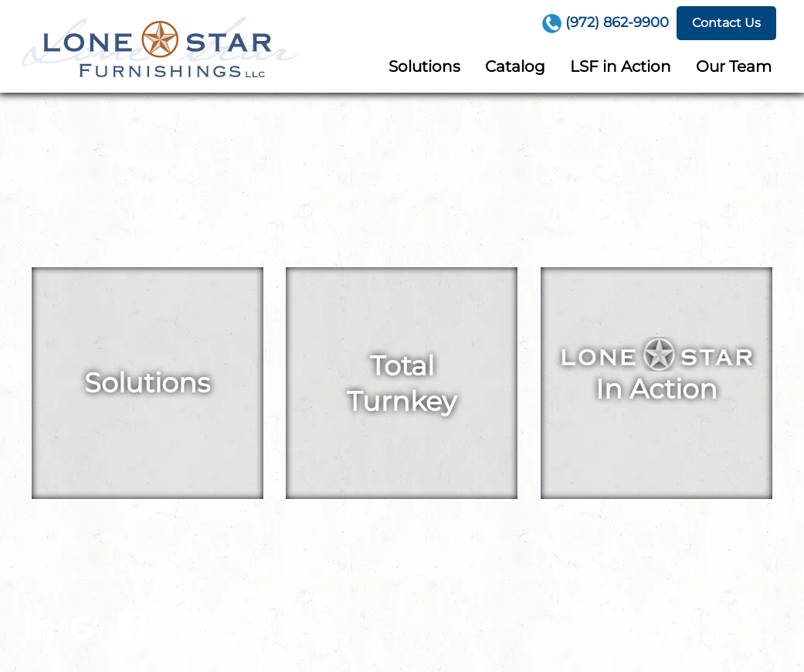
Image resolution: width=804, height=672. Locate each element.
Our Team (734, 66)
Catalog (515, 66)
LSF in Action (621, 66)
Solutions (424, 66)
